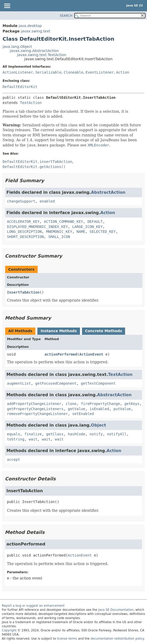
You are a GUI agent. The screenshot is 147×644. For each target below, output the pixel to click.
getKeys (132, 404)
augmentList (19, 383)
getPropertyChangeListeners (35, 409)
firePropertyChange (101, 404)
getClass (55, 434)
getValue (76, 409)
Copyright (9, 630)
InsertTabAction (23, 292)
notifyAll (117, 434)
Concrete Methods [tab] (104, 331)
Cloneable (73, 72)
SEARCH (66, 16)
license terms (67, 639)
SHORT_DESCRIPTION (25, 237)
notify (96, 434)
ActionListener (18, 72)
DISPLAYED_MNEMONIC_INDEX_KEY (37, 227)
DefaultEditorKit (20, 87)
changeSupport (21, 201)
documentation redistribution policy (117, 639)
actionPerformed (61, 354)
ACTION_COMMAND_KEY (63, 222)
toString (16, 439)
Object (99, 425)
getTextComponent (98, 383)
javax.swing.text (35, 31)
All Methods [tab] (20, 331)
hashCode (76, 434)
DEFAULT (95, 222)
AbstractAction (108, 192)
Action (123, 72)
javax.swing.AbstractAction (34, 51)
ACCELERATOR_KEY (23, 222)
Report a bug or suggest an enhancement (33, 606)
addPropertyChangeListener (34, 404)
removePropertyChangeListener (37, 414)
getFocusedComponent (56, 383)
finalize (33, 434)
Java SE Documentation (116, 610)
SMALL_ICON (59, 237)
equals (14, 434)
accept (14, 460)
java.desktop (30, 26)
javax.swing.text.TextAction (42, 55)
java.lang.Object (17, 47)
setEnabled (83, 414)
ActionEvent (91, 354)
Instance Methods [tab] (59, 331)
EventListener (100, 72)
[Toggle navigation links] (7, 6)
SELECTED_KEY (103, 232)
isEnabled (99, 409)
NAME (81, 232)
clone (71, 404)
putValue (122, 409)
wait (33, 439)
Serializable (48, 72)
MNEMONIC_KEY (59, 232)
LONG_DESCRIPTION (24, 232)
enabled (47, 201)
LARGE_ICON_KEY (87, 227)
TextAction (31, 103)
